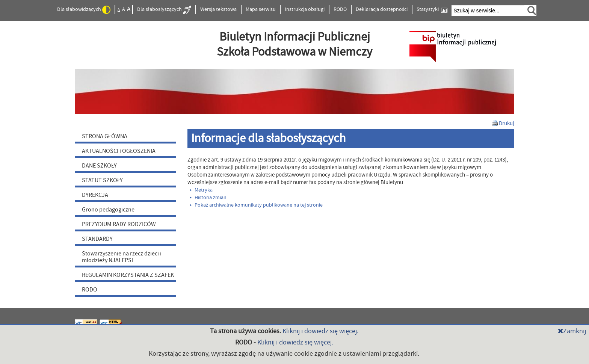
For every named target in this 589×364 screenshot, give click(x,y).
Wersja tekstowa (218, 9)
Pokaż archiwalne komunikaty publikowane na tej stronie (256, 205)
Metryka (201, 190)
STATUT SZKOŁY (102, 180)
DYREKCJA (95, 195)
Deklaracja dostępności (382, 9)
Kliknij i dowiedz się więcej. (320, 331)
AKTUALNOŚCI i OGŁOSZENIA (119, 151)
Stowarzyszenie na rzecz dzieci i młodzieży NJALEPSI (122, 257)
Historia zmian (208, 198)
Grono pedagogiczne (108, 210)
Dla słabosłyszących (164, 10)
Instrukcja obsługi (305, 9)
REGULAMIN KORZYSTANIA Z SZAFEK (128, 275)
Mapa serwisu (261, 9)
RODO (340, 9)
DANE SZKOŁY (99, 166)
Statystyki (432, 10)
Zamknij (572, 331)
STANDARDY (97, 239)
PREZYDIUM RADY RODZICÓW (119, 224)
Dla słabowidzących (84, 10)
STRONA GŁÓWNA (105, 136)
